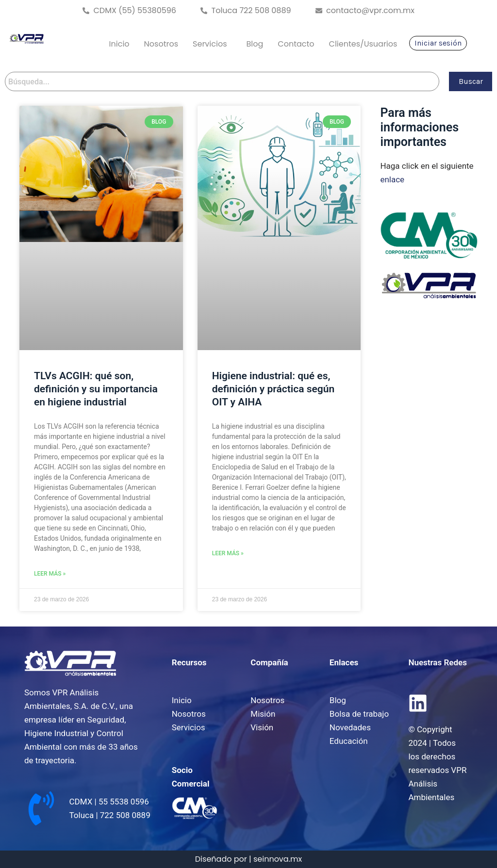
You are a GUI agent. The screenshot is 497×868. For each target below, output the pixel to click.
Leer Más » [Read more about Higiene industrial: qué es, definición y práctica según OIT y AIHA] (228, 553)
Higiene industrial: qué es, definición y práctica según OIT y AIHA (273, 389)
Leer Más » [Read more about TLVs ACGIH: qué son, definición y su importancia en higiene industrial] (50, 574)
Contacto (296, 44)
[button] (212, 44)
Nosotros (161, 44)
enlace (392, 179)
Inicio (119, 44)
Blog (255, 44)
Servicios (210, 44)
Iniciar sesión (438, 43)
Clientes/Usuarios (363, 44)
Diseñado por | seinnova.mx (248, 859)
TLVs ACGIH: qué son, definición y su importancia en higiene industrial (96, 389)
